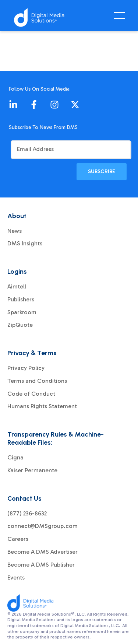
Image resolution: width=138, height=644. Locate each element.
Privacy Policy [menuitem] (26, 368)
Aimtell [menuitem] (17, 287)
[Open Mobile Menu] (121, 18)
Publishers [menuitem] (21, 300)
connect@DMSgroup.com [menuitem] (43, 526)
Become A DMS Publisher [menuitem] (41, 565)
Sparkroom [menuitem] (22, 312)
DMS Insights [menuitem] (25, 244)
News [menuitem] (15, 231)
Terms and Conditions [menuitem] (37, 381)
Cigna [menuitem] (15, 458)
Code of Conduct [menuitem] (31, 394)
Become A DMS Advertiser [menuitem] (43, 552)
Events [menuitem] (16, 578)
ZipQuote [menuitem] (20, 325)
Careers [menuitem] (18, 539)
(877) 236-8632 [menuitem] (27, 514)
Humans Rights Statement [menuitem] (42, 406)
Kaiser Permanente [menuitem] (32, 470)
